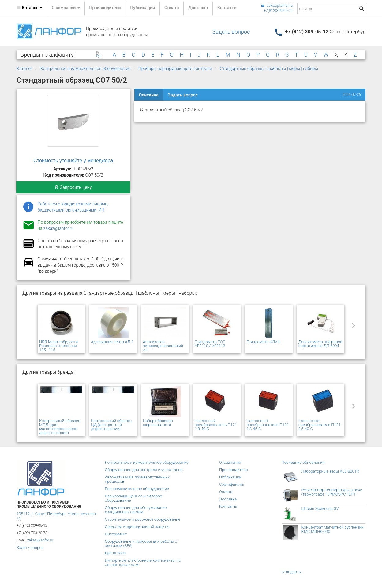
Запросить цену (73, 187)
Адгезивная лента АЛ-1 (112, 342)
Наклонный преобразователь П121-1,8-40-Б (216, 425)
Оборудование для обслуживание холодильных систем (136, 510)
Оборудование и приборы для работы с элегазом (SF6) (141, 543)
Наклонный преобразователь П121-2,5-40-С (320, 425)
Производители (105, 8)
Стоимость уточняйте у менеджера (73, 161)
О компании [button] (66, 8)
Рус (99, 56)
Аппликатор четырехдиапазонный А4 (163, 346)
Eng (99, 53)
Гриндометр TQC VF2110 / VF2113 (210, 344)
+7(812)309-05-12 (278, 11)
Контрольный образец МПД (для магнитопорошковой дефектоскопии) (60, 427)
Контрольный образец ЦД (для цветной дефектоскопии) (111, 425)
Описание (149, 95)
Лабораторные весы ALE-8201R (330, 471)
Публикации (142, 8)
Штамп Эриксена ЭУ (320, 509)
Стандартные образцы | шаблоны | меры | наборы (269, 69)
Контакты (227, 8)
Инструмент (116, 534)
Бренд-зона (116, 553)
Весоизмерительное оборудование (137, 489)
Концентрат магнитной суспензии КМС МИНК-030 (333, 529)
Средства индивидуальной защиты (137, 527)
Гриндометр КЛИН (263, 342)
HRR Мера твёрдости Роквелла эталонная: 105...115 (58, 346)
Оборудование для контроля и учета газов (144, 470)
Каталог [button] (29, 8)
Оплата (172, 8)
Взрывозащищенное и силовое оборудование (134, 498)
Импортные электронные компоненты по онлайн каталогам (143, 562)
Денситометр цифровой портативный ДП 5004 (320, 344)
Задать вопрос (231, 32)
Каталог (24, 69)
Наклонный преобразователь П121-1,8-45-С (268, 425)
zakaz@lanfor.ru (277, 6)
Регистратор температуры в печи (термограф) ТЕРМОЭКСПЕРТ (332, 492)
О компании (230, 462)
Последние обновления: (304, 462)
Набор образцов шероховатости (158, 423)
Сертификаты (232, 484)
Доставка (198, 8)
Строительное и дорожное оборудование (143, 519)
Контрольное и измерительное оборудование (85, 69)
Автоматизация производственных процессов (137, 479)
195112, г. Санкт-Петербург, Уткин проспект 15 (56, 516)
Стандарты (292, 572)
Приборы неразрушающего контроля (175, 69)
